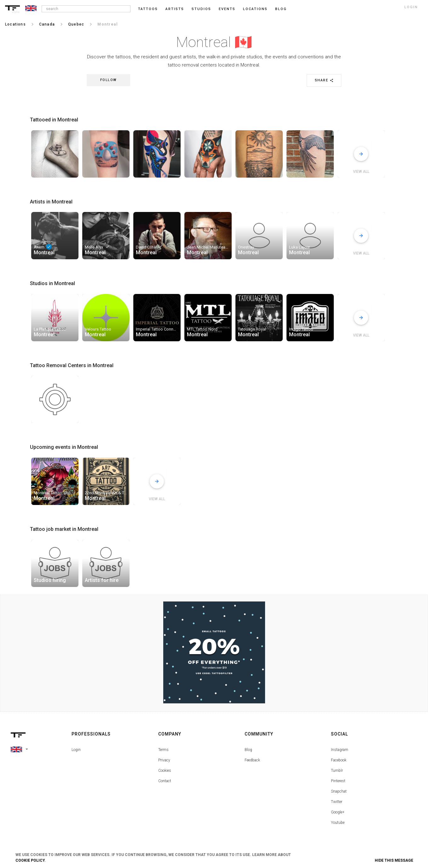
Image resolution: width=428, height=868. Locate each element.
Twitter (337, 802)
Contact (165, 781)
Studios (201, 9)
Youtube (338, 823)
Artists (175, 9)
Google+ (338, 812)
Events (227, 9)
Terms (163, 750)
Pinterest (338, 781)
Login (76, 750)
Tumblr (337, 771)
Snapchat (339, 791)
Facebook (339, 760)
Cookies (165, 771)
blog (281, 9)
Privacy (164, 760)
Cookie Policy (30, 860)
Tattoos (148, 9)
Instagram (340, 750)
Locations (255, 9)
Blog (248, 750)
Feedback (252, 760)
